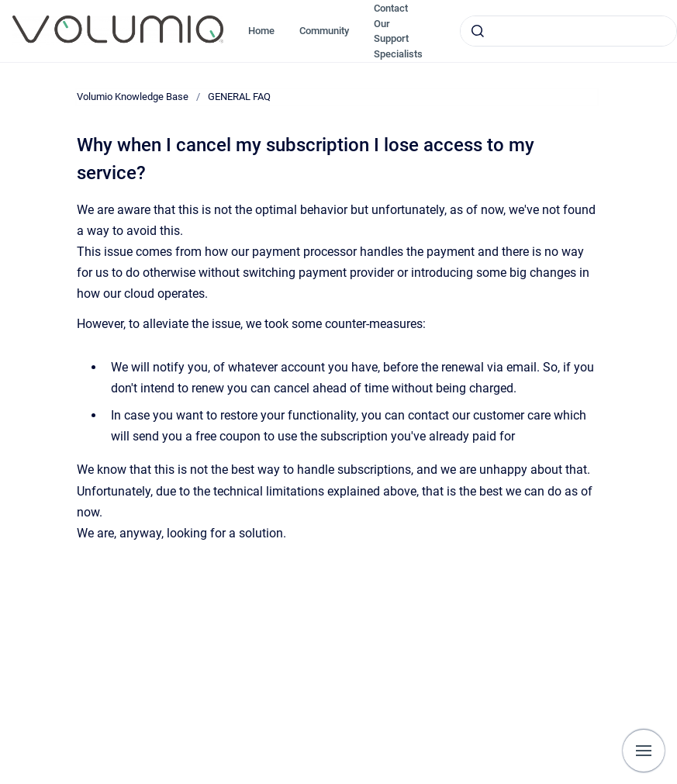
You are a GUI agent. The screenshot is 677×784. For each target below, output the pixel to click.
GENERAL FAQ (239, 97)
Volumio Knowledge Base (133, 97)
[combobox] (568, 31)
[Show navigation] (644, 751)
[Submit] (478, 31)
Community (324, 31)
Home (261, 31)
